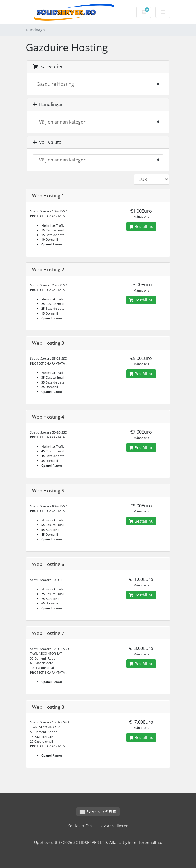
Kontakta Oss (80, 826)
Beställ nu (141, 226)
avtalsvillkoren (115, 826)
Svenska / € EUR (98, 812)
